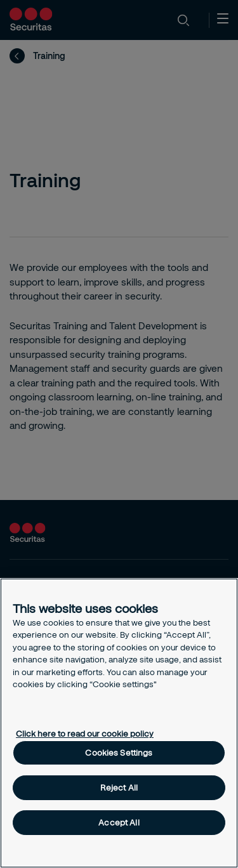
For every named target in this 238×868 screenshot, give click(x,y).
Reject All (119, 787)
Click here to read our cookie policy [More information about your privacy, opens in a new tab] (85, 733)
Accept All (119, 822)
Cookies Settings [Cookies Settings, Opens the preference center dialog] (119, 753)
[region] (119, 723)
